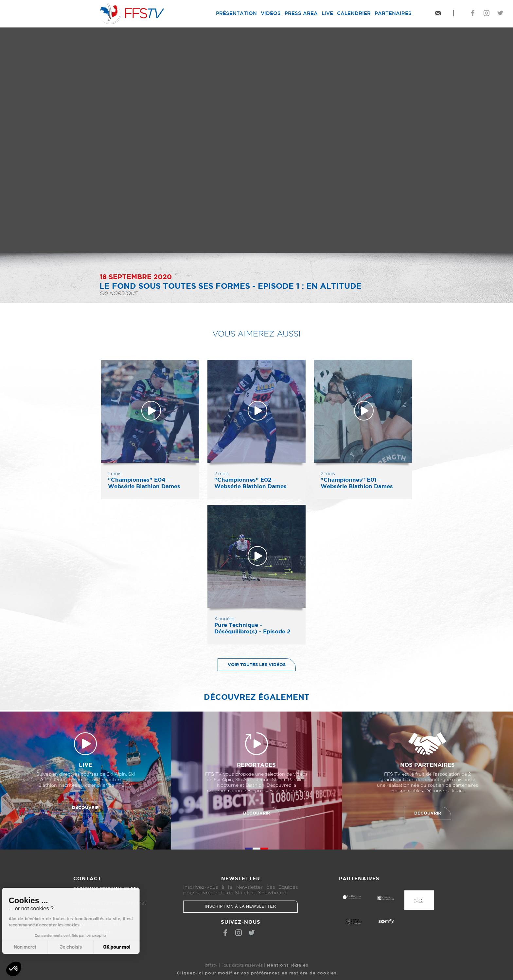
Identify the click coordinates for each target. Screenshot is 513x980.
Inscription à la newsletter (240, 906)
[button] (14, 969)
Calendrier (354, 13)
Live (327, 13)
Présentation (236, 13)
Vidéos (271, 13)
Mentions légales (288, 965)
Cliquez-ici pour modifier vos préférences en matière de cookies (257, 973)
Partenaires (393, 13)
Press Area (301, 13)
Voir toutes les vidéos (252, 665)
